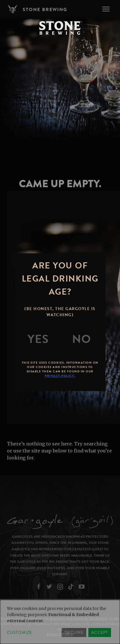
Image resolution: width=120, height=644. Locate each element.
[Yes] (38, 339)
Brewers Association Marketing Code (84, 619)
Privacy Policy (60, 634)
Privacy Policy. (60, 376)
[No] (82, 339)
